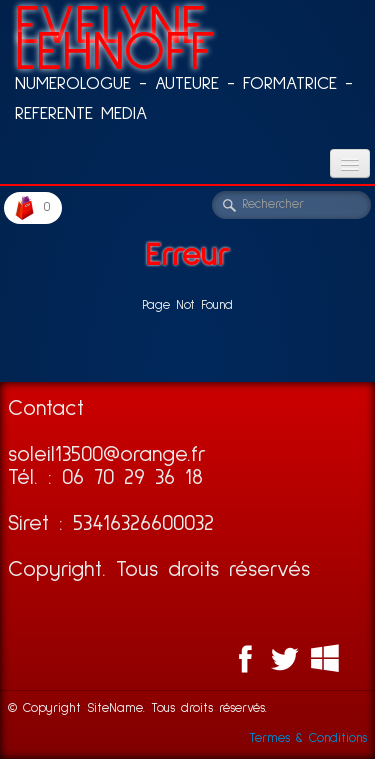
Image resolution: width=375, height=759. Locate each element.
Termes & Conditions (308, 738)
